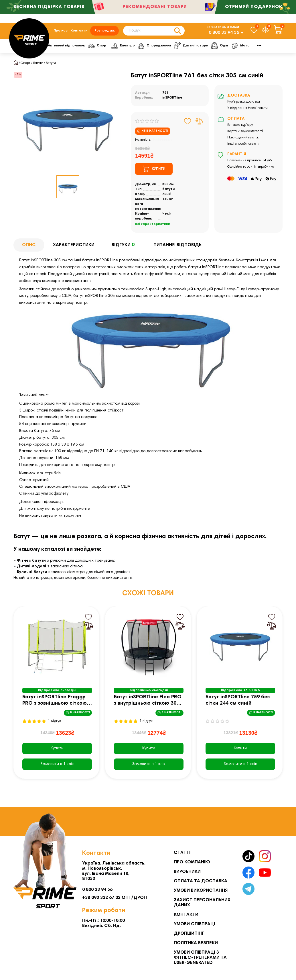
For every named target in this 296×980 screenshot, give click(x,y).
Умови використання (201, 891)
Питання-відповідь (177, 248)
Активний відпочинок (95, 48)
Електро (158, 48)
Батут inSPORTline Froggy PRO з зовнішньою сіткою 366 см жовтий (55, 704)
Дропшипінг (189, 934)
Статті (182, 853)
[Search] (154, 32)
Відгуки (124, 248)
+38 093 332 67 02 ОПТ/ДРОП (115, 898)
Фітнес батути (31, 564)
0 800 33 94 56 (224, 34)
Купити (57, 751)
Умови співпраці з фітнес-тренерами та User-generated (200, 958)
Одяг (257, 48)
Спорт (132, 48)
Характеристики (74, 248)
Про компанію (192, 862)
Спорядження (190, 48)
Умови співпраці (194, 924)
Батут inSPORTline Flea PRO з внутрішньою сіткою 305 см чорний (148, 704)
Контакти (79, 32)
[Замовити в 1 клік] (57, 767)
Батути (38, 66)
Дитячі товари (228, 48)
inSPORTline (172, 101)
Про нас (61, 32)
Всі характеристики (153, 227)
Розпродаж (104, 32)
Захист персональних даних (202, 903)
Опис (29, 248)
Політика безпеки (196, 943)
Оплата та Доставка (201, 881)
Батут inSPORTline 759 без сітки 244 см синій (238, 703)
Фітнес (58, 48)
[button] (135, 795)
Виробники (187, 872)
